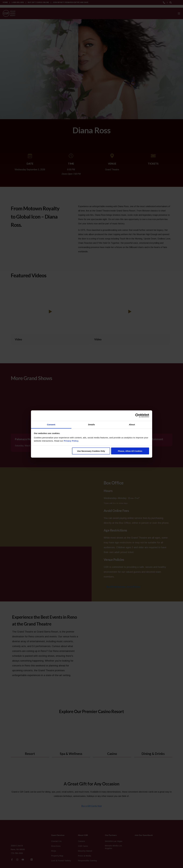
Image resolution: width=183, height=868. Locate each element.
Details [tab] (92, 424)
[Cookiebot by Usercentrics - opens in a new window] (137, 416)
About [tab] (132, 424)
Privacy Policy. (71, 441)
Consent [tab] (51, 424)
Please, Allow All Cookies (130, 451)
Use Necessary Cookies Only (91, 451)
